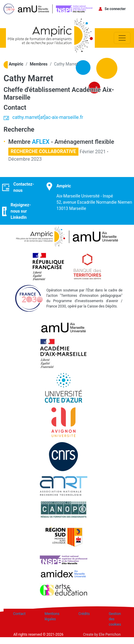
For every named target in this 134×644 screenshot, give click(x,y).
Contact (19, 614)
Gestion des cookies (115, 619)
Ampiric (16, 64)
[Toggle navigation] (122, 38)
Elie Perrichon (110, 635)
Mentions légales (52, 616)
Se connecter (115, 9)
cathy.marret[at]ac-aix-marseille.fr (48, 117)
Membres (39, 64)
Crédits (84, 614)
